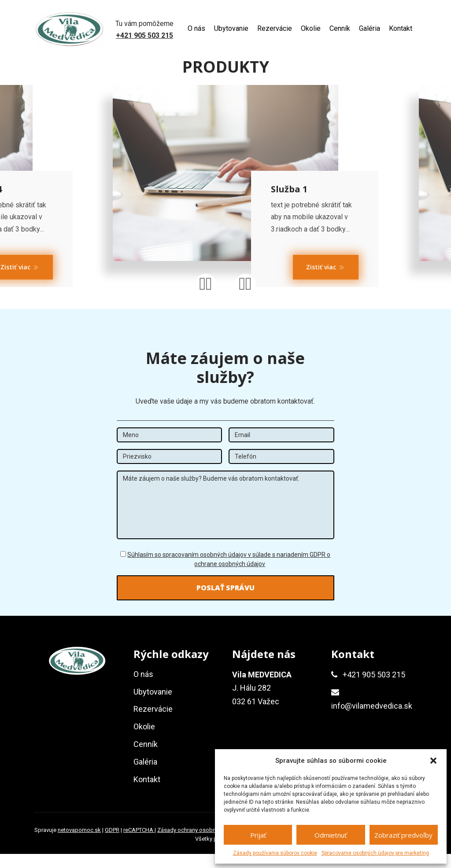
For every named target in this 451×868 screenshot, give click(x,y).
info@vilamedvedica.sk (372, 719)
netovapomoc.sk (79, 844)
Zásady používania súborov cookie (275, 853)
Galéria (370, 28)
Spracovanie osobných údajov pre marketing (375, 853)
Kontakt (401, 28)
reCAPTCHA (139, 844)
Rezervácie (275, 28)
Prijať (258, 835)
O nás (196, 28)
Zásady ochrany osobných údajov (201, 844)
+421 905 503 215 (144, 35)
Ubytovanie (231, 28)
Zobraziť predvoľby (403, 835)
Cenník (340, 28)
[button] (433, 761)
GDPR (112, 844)
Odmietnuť (331, 835)
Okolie (311, 28)
